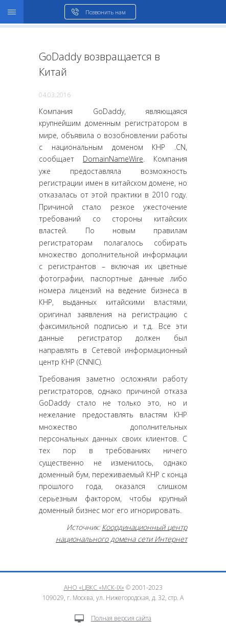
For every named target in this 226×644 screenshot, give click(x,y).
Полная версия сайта (113, 618)
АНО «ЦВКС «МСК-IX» (94, 587)
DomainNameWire (113, 159)
